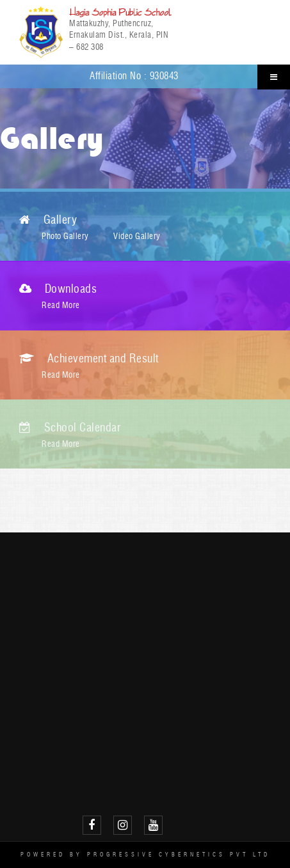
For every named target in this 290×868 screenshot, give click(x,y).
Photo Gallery (65, 236)
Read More (61, 305)
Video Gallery (137, 236)
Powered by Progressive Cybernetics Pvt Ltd (145, 854)
